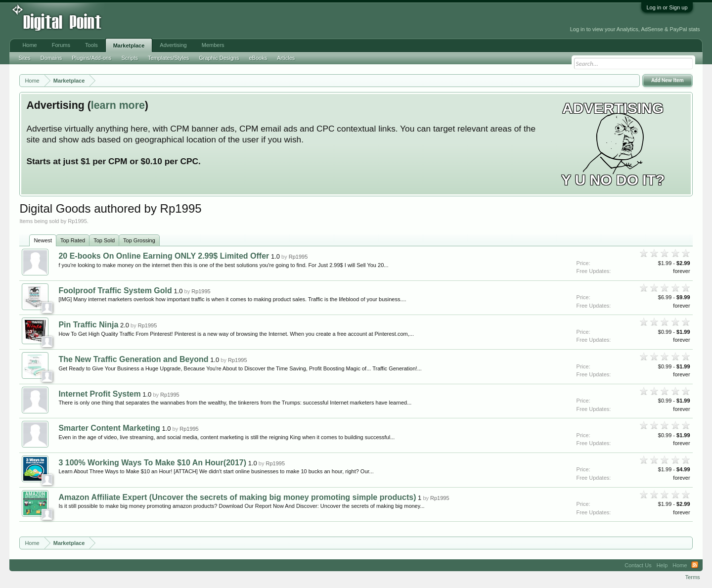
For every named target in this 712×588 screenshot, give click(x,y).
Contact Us (638, 565)
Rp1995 (298, 257)
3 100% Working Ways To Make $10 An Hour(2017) (152, 463)
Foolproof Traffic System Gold (115, 291)
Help (662, 565)
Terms (693, 577)
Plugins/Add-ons (91, 58)
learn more (118, 105)
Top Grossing (139, 240)
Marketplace (129, 45)
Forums (61, 45)
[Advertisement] (224, 21)
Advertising (173, 45)
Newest (43, 240)
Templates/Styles (168, 58)
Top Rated (73, 240)
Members (213, 45)
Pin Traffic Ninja (88, 325)
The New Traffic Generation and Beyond (133, 359)
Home (29, 45)
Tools (91, 45)
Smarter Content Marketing (109, 428)
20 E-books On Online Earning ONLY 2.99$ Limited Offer (164, 256)
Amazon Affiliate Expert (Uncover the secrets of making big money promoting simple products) (237, 497)
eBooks (258, 58)
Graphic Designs (219, 58)
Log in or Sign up (667, 7)
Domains (51, 58)
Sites (24, 58)
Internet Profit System (99, 394)
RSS (695, 565)
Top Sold (104, 240)
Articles (286, 58)
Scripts (130, 58)
